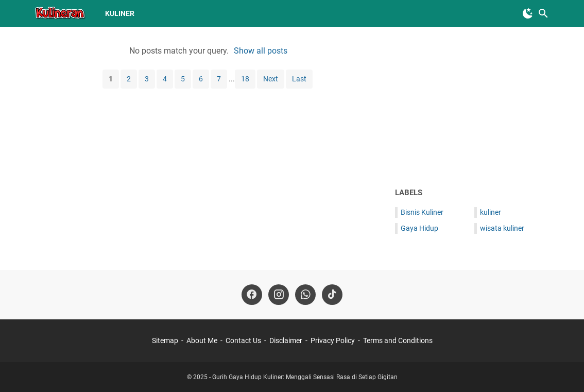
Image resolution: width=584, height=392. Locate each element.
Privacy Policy (333, 340)
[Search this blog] (543, 13)
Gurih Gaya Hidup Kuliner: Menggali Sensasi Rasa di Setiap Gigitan (305, 377)
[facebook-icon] (252, 295)
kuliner (120, 13)
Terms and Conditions (398, 340)
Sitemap (165, 340)
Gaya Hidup (419, 228)
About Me (202, 340)
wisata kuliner (502, 228)
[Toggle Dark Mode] (528, 13)
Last (299, 79)
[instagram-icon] (279, 295)
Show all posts (261, 51)
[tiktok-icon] (332, 295)
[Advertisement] (472, 107)
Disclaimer (286, 340)
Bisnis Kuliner (422, 212)
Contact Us (243, 340)
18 (245, 79)
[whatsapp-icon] (305, 295)
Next (271, 79)
